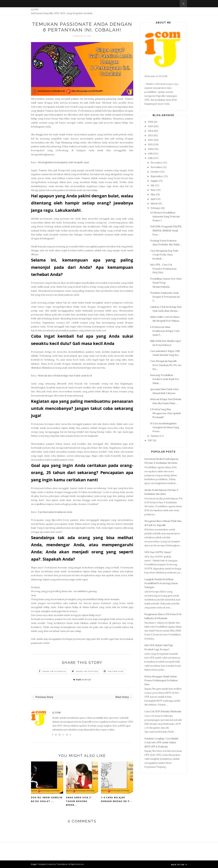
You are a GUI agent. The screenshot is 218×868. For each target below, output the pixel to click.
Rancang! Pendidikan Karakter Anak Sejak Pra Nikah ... (164, 379)
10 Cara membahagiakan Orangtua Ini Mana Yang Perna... (165, 427)
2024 (150, 131)
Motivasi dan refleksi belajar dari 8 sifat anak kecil (65, 376)
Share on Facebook (54, 671)
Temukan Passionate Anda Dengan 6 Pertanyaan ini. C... (165, 297)
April (153, 199)
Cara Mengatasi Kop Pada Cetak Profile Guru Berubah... (164, 255)
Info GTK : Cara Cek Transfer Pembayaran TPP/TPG (163, 269)
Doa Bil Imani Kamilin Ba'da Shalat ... (47, 799)
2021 (150, 144)
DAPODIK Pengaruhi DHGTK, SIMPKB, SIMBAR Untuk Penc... (166, 231)
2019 (150, 154)
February (156, 208)
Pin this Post (116, 671)
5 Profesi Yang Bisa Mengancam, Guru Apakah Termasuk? (165, 413)
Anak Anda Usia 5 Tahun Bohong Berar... (78, 801)
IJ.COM (35, 9)
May (153, 194)
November (156, 167)
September (157, 176)
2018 (150, 158)
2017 (150, 440)
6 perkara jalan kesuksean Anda (55, 512)
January (155, 436)
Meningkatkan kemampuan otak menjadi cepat (64, 162)
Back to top (179, 865)
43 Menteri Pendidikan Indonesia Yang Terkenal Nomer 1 (165, 217)
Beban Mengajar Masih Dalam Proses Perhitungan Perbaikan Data (161, 680)
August (154, 181)
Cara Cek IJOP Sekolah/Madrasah (163, 711)
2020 (150, 149)
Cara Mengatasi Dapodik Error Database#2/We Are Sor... (166, 365)
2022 (150, 140)
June (153, 190)
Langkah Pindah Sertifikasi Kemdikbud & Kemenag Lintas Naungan (161, 583)
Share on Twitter (87, 671)
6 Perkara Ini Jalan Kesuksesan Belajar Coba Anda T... (165, 331)
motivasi (86, 679)
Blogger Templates (39, 864)
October (155, 172)
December (156, 163)
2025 (150, 126)
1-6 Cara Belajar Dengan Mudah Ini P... (117, 799)
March (154, 203)
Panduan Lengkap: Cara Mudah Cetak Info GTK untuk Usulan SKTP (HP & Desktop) (161, 743)
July (153, 185)
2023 (150, 135)
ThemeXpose (62, 864)
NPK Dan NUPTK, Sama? (158, 552)
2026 (150, 122)
